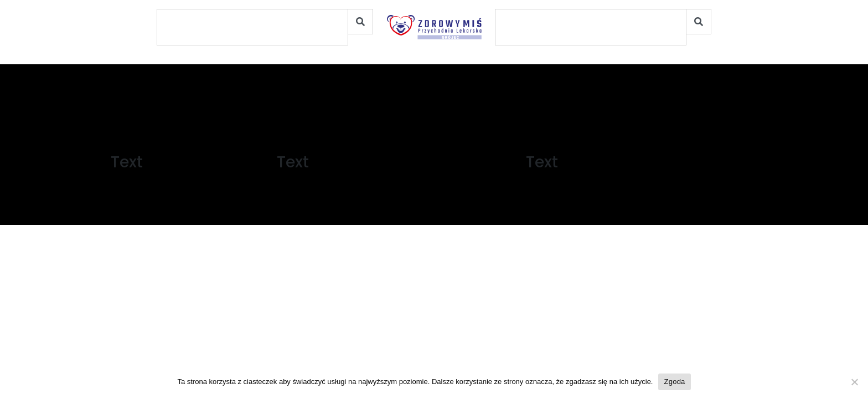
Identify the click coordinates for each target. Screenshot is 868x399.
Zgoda (674, 382)
